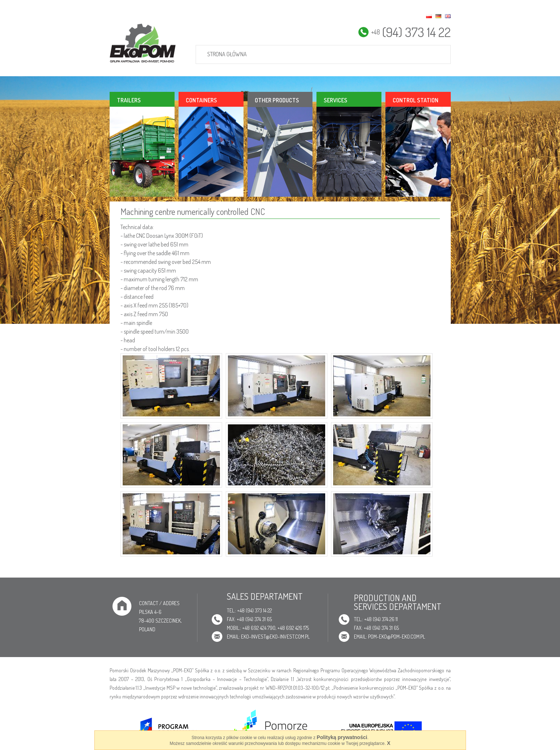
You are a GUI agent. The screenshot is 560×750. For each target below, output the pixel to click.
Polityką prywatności (342, 737)
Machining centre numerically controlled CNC (193, 211)
